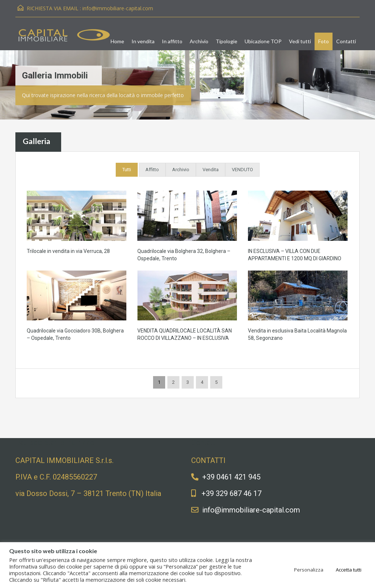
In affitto (172, 41)
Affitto (152, 170)
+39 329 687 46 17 (231, 493)
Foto (324, 41)
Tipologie (227, 41)
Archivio (199, 41)
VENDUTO (242, 170)
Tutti (127, 170)
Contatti (346, 41)
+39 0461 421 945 (231, 477)
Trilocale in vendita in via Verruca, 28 (68, 251)
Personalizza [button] (309, 570)
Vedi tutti (300, 41)
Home (117, 41)
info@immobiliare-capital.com (118, 8)
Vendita (211, 170)
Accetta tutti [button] (349, 570)
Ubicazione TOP (263, 41)
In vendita (143, 41)
